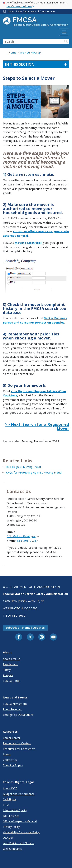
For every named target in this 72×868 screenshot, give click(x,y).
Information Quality (15, 810)
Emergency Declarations (18, 715)
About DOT (10, 788)
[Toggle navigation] (64, 32)
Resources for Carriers (17, 743)
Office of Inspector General (20, 821)
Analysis (8, 675)
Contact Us (10, 760)
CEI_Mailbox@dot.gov (23, 536)
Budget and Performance (19, 794)
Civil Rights (10, 799)
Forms (7, 754)
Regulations (10, 664)
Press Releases (12, 709)
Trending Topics (13, 765)
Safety (7, 670)
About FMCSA (12, 659)
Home (12, 52)
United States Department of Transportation (32, 11)
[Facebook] (19, 637)
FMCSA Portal (12, 681)
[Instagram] (42, 637)
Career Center (12, 738)
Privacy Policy (11, 827)
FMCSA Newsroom (15, 704)
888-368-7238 (28, 540)
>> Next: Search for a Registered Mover (37, 426)
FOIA (6, 805)
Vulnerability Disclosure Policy (21, 832)
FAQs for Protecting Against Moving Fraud (34, 472)
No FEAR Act (11, 816)
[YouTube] (53, 637)
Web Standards (12, 849)
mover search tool (28, 243)
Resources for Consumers (19, 749)
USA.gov (8, 838)
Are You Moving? (31, 52)
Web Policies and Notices (19, 843)
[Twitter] (30, 637)
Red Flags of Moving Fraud (23, 467)
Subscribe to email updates (25, 628)
